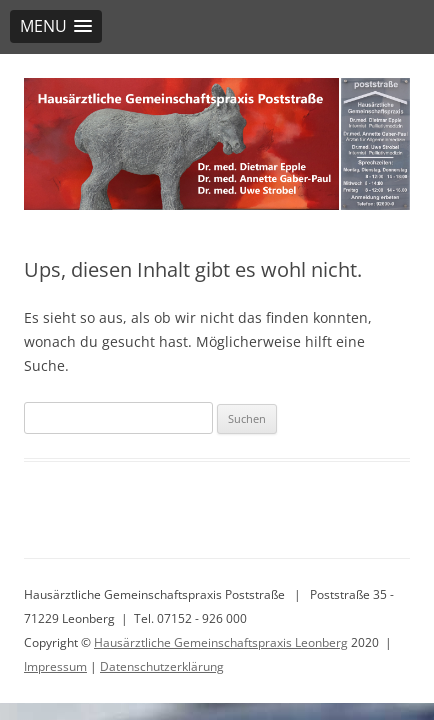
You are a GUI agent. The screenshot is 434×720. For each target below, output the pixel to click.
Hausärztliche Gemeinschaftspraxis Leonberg (221, 642)
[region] (217, 144)
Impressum (55, 666)
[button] (56, 26)
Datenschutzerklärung (162, 666)
